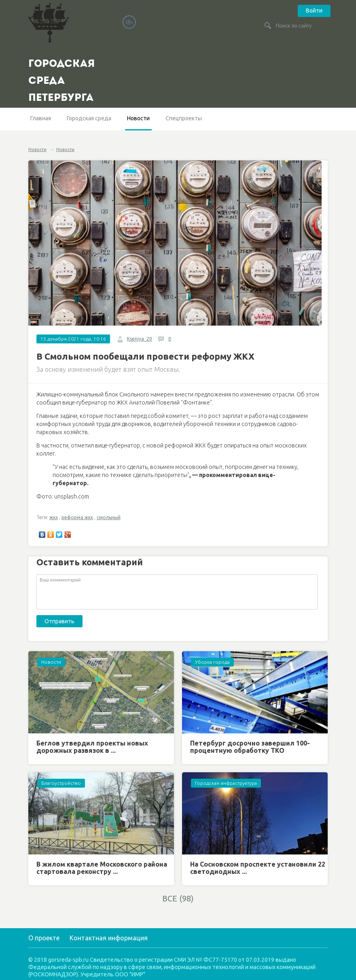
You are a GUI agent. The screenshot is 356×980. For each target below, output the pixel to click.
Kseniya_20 (140, 339)
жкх (54, 517)
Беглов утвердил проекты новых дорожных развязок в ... (92, 747)
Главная (41, 118)
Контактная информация (109, 938)
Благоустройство (61, 783)
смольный (109, 517)
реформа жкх (77, 517)
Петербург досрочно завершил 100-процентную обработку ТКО (250, 747)
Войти (314, 11)
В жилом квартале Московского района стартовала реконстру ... (102, 868)
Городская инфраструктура (226, 783)
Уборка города (212, 662)
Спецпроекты (184, 118)
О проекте (44, 938)
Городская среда (89, 118)
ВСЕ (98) (178, 898)
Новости (138, 118)
